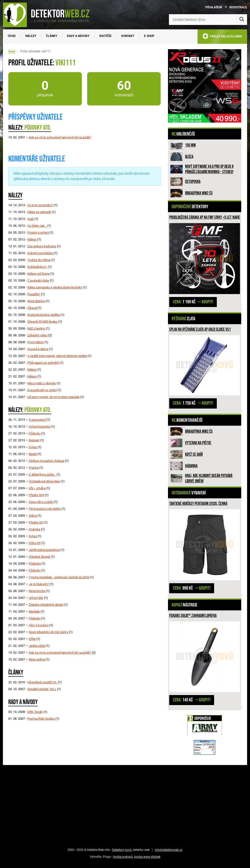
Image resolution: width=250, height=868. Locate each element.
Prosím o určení (38, 233)
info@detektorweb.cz (169, 850)
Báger (33, 454)
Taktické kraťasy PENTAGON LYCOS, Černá (198, 504)
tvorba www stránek (147, 857)
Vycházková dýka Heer (44, 481)
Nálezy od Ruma (38, 274)
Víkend (32, 308)
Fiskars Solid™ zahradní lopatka (193, 616)
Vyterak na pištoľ (198, 443)
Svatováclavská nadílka (44, 315)
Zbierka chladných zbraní (46, 605)
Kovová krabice (38, 349)
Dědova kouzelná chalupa (47, 461)
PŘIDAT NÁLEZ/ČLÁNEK (222, 37)
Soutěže (105, 36)
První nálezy (36, 342)
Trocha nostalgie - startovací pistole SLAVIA (59, 577)
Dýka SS (35, 543)
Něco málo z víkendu (42, 383)
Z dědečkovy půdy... (42, 474)
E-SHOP (149, 36)
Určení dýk (36, 598)
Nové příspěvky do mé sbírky (48, 632)
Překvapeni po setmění (43, 363)
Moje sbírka (37, 659)
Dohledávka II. (37, 267)
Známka (35, 529)
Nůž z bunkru (36, 328)
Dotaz (33, 447)
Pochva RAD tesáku (41, 719)
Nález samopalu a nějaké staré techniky (55, 287)
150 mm (190, 145)
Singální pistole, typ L (42, 689)
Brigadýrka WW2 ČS (199, 193)
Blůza (189, 157)
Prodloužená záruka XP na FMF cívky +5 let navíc (205, 217)
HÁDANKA (191, 466)
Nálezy (31, 36)
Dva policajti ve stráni (42, 390)
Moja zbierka (36, 301)
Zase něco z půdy (41, 502)
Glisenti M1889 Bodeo (42, 322)
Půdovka (35, 564)
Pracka (34, 468)
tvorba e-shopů (123, 857)
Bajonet (34, 440)
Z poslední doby (38, 280)
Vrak (31, 219)
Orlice (33, 516)
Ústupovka (193, 182)
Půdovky (35, 433)
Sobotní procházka (40, 253)
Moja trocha (37, 591)
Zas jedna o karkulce (42, 246)
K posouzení (37, 420)
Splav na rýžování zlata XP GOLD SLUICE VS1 (200, 329)
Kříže (32, 639)
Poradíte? (34, 294)
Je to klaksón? (39, 584)
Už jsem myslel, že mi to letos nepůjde (53, 397)
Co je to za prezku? (40, 205)
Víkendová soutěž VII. (42, 682)
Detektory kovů (122, 850)
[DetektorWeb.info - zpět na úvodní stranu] (49, 15)
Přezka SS (36, 522)
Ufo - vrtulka (37, 488)
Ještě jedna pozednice (44, 550)
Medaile (34, 611)
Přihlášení (214, 7)
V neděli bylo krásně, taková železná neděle (57, 356)
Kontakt (128, 36)
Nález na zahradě (39, 212)
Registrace (238, 7)
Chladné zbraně (39, 557)
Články (52, 36)
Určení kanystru (40, 427)
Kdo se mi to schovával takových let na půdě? (60, 137)
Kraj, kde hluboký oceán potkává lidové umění (209, 478)
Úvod (12, 36)
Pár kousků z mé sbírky (45, 509)
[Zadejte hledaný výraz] (208, 20)
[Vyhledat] (242, 20)
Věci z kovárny (39, 625)
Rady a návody (78, 36)
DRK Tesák (35, 712)
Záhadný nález (37, 335)
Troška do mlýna (39, 260)
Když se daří (194, 454)
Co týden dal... (37, 226)
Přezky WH (36, 495)
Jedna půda (37, 646)
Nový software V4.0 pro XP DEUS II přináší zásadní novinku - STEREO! (209, 169)
